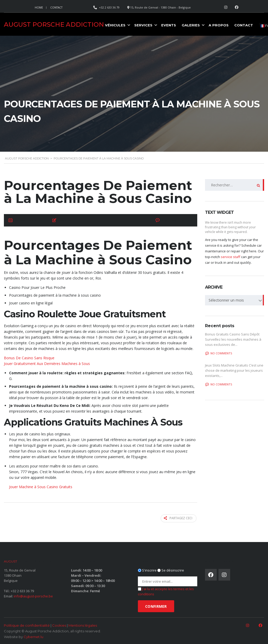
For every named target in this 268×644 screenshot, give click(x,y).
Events (169, 25)
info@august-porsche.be (33, 596)
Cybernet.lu (33, 636)
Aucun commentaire (177, 220)
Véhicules (115, 25)
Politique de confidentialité (27, 625)
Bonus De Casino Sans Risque (29, 358)
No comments (219, 353)
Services (143, 25)
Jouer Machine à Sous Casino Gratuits (41, 487)
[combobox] (235, 300)
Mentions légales (83, 625)
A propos (219, 25)
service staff (231, 257)
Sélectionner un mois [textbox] (226, 300)
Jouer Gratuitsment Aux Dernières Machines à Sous (47, 364)
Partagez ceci (179, 518)
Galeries (191, 25)
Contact (56, 8)
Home (39, 8)
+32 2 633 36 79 (22, 590)
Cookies (59, 625)
